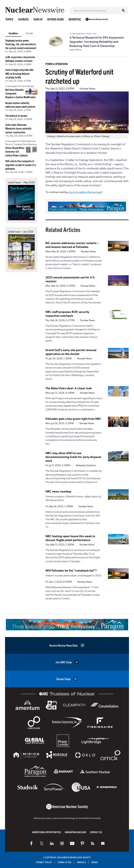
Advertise (75, 19)
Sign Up (38, 19)
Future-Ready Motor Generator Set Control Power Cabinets (17, 152)
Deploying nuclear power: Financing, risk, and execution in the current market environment (21, 44)
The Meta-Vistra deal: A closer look (69, 388)
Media (95, 862)
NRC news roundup (58, 491)
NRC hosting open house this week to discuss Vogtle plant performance (70, 538)
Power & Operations (57, 64)
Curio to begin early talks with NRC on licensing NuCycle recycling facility (19, 73)
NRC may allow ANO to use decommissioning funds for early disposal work (73, 457)
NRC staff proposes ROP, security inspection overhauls (67, 314)
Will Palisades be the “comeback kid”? (71, 570)
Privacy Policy (44, 862)
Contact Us (96, 832)
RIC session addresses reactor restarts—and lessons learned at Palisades (72, 245)
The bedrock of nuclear (16, 116)
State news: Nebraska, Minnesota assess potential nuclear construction (18, 128)
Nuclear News (87, 88)
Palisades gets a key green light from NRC (73, 419)
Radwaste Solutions (86, 465)
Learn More (75, 49)
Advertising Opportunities (47, 832)
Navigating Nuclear (75, 832)
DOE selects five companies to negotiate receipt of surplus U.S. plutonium (21, 165)
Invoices (82, 862)
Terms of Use (65, 862)
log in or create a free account (85, 192)
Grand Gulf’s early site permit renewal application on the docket (71, 352)
